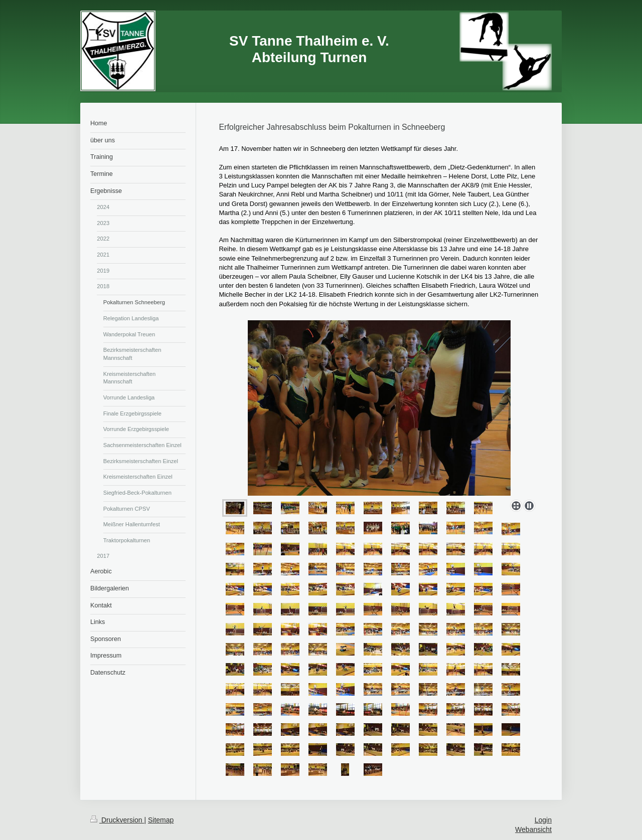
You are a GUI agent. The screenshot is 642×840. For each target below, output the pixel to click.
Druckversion (117, 820)
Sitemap (161, 820)
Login (543, 820)
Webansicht (533, 829)
